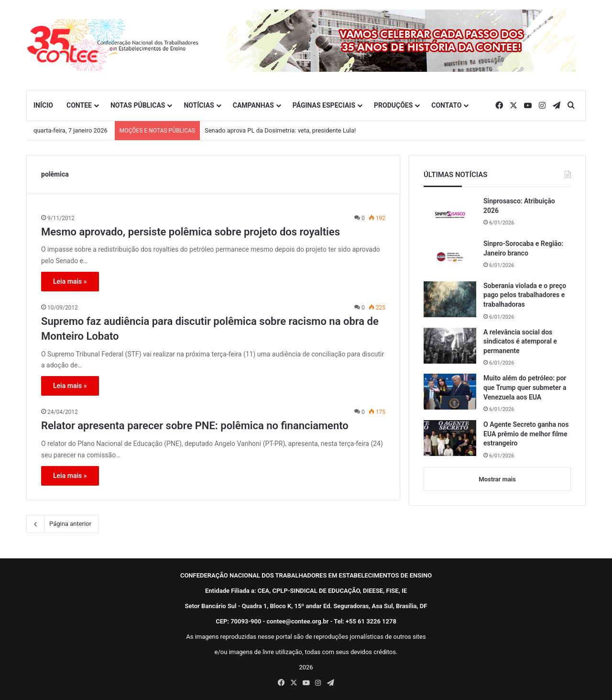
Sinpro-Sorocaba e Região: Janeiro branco (523, 248)
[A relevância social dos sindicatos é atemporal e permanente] (450, 346)
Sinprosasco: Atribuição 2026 (519, 206)
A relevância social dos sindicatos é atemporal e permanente (520, 341)
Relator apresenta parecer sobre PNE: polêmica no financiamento (195, 426)
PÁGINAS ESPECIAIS (324, 105)
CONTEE (79, 105)
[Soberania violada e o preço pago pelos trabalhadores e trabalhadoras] (450, 299)
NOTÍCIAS (199, 105)
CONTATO (446, 105)
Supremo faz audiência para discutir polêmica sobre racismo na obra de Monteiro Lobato (210, 329)
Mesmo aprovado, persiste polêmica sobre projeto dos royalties (191, 232)
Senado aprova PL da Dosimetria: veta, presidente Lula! (280, 130)
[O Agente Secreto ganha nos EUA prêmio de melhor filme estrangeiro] (450, 438)
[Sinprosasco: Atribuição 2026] (450, 215)
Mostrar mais (497, 479)
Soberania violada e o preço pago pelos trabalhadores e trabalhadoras (525, 295)
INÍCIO (43, 105)
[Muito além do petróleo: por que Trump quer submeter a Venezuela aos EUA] (450, 392)
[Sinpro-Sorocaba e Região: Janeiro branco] (450, 257)
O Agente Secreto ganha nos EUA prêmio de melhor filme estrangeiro (526, 434)
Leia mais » (70, 281)
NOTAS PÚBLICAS (138, 105)
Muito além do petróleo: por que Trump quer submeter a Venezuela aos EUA (525, 387)
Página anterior (63, 524)
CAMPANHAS (253, 105)
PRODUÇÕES (393, 105)
